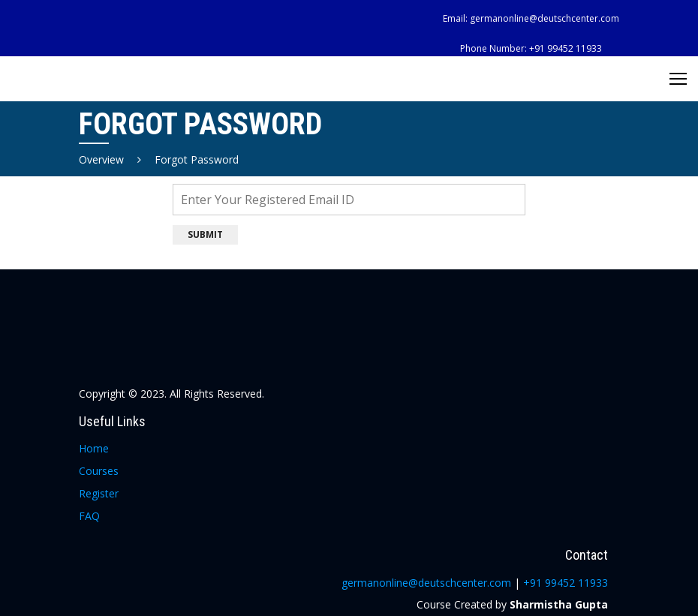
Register (99, 493)
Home (94, 448)
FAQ (89, 516)
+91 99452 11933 (566, 48)
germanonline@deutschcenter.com (545, 18)
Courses (99, 471)
